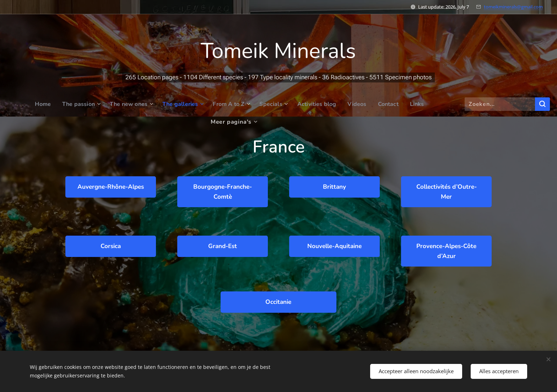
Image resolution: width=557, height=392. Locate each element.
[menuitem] (21, 104)
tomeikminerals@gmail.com (513, 7)
